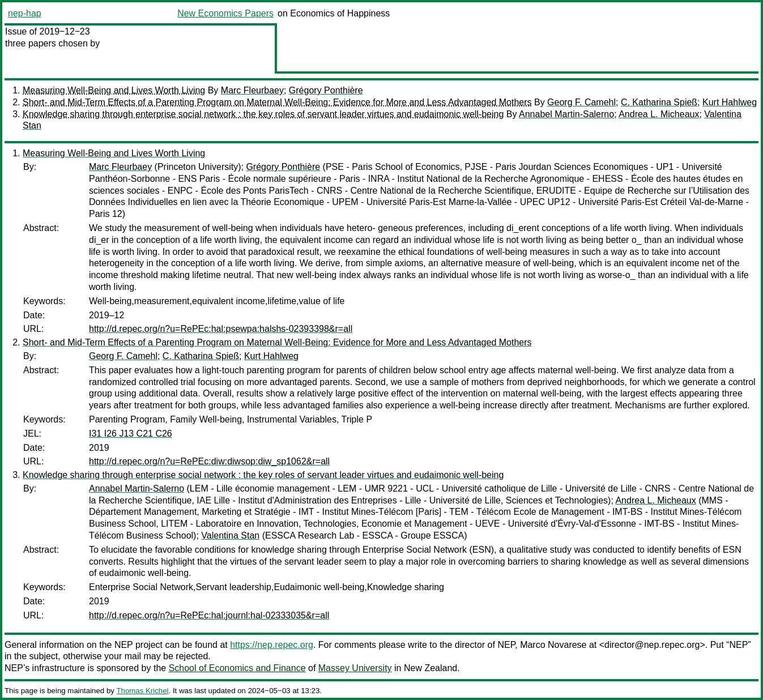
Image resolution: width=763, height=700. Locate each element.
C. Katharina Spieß (659, 102)
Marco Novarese (553, 645)
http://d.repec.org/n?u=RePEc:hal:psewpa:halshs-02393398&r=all (221, 329)
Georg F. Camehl (581, 102)
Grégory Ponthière (326, 90)
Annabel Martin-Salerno (566, 114)
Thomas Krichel (142, 691)
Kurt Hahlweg (730, 102)
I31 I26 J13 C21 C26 (131, 434)
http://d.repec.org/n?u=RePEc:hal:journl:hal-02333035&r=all (209, 615)
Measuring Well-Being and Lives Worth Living (114, 90)
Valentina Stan (230, 535)
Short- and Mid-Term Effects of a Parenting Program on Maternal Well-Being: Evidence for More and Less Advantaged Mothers (277, 102)
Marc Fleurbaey (252, 90)
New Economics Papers (225, 13)
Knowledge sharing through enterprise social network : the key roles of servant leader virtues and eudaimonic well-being (263, 114)
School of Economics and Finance (237, 668)
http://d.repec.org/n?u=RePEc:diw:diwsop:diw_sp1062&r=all (209, 461)
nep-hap (25, 13)
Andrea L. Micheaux (659, 114)
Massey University (355, 668)
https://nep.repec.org (272, 645)
